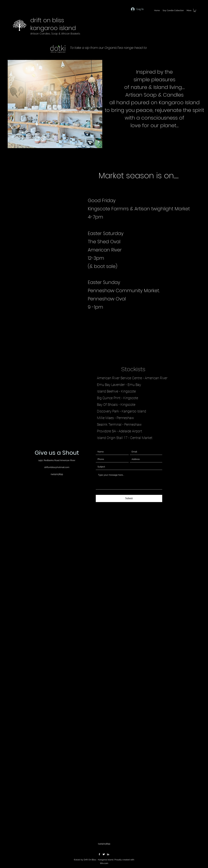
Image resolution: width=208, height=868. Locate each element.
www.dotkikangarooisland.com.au (108, 52)
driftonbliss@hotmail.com (57, 467)
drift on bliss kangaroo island (53, 24)
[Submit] (129, 498)
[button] (195, 10)
